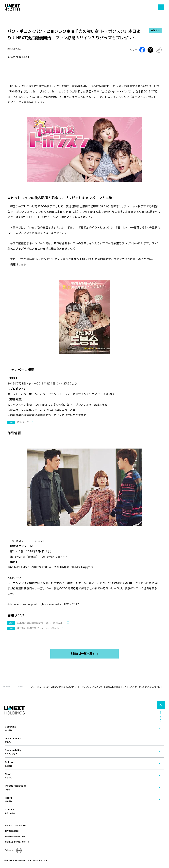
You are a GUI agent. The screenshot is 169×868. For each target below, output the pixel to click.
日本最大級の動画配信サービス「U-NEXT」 (42, 623)
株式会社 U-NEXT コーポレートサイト (39, 628)
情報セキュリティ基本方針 (15, 825)
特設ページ (23, 422)
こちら (22, 264)
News (21, 687)
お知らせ (155, 30)
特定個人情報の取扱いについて (17, 842)
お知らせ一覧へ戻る (83, 654)
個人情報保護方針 (12, 831)
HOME (7, 687)
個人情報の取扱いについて (15, 836)
